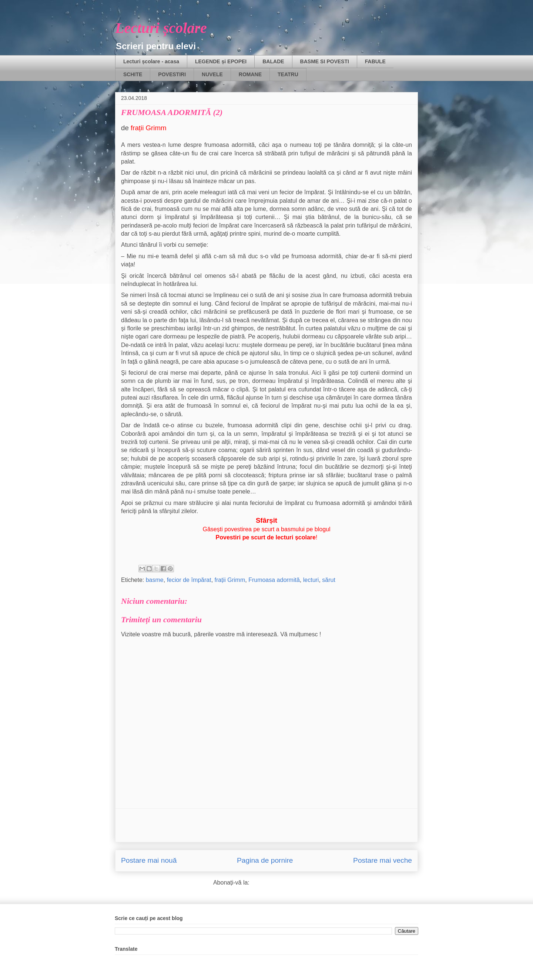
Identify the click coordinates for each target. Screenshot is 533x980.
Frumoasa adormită (274, 580)
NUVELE (212, 74)
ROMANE (250, 74)
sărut (329, 580)
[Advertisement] (266, 825)
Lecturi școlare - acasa (151, 61)
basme (155, 580)
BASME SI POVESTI (325, 61)
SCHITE (133, 74)
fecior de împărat (189, 580)
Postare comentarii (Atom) (285, 883)
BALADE (273, 61)
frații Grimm (230, 580)
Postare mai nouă (149, 860)
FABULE (375, 61)
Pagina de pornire (265, 860)
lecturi (311, 580)
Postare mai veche (383, 860)
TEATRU (288, 74)
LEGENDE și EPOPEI (221, 61)
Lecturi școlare (161, 28)
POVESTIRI (172, 74)
